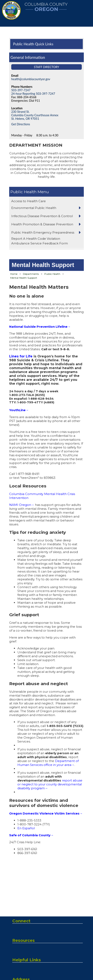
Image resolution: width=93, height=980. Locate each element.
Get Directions (21, 124)
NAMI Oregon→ (22, 505)
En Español (26, 828)
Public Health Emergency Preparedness (43, 232)
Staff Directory (47, 67)
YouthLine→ (19, 410)
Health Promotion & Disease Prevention (42, 224)
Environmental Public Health (34, 208)
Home (14, 274)
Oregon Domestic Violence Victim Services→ (46, 813)
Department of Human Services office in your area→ (48, 763)
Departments (31, 274)
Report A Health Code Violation (36, 239)
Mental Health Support (24, 278)
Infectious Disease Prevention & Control (42, 216)
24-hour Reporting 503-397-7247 (33, 94)
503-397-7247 (21, 90)
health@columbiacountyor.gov (31, 79)
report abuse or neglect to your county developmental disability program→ (50, 784)
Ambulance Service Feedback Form (40, 243)
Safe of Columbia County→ (31, 835)
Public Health (24, 192)
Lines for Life (21, 356)
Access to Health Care (29, 201)
